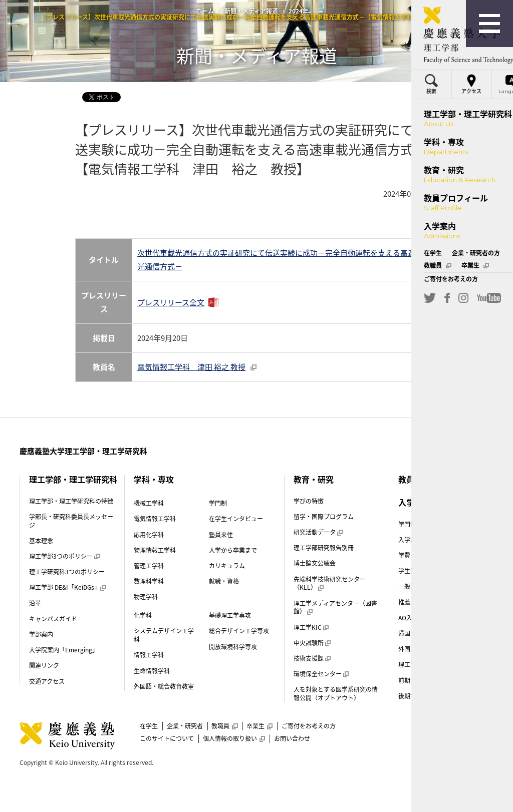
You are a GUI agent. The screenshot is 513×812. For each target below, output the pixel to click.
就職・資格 (224, 581)
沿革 (35, 603)
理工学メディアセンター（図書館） (335, 607)
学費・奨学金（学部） (428, 555)
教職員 (224, 726)
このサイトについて (167, 738)
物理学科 (146, 597)
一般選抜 (414, 586)
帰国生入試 (417, 633)
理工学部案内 (416, 664)
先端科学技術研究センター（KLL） (330, 583)
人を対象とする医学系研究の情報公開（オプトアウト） (336, 694)
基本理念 (41, 541)
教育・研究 (314, 479)
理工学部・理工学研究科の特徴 (71, 501)
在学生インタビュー (236, 519)
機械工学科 (149, 503)
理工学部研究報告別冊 (324, 548)
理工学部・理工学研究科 (73, 479)
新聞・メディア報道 (251, 11)
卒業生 (260, 726)
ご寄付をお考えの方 (309, 726)
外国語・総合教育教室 (164, 686)
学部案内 (41, 634)
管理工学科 (149, 566)
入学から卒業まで (233, 550)
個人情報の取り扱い (234, 738)
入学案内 (414, 502)
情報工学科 (149, 655)
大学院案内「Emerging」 (64, 650)
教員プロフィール (430, 479)
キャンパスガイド (53, 619)
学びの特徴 (309, 501)
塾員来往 (221, 535)
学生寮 (411, 571)
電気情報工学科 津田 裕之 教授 (197, 367)
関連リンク (44, 665)
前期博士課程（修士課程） (434, 680)
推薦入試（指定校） (429, 602)
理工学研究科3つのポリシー (67, 572)
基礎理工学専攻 (230, 615)
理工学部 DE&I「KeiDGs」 (67, 587)
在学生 (149, 726)
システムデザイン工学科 (164, 635)
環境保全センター (321, 674)
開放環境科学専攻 (233, 647)
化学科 (143, 615)
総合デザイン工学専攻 (239, 631)
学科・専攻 (154, 479)
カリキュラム (227, 566)
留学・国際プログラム (324, 517)
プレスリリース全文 (171, 302)
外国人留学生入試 (426, 649)
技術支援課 (312, 658)
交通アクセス (47, 681)
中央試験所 (312, 643)
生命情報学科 (152, 671)
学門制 (218, 503)
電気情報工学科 (155, 519)
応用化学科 (149, 535)
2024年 (299, 11)
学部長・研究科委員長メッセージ (71, 521)
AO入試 (412, 618)
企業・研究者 (185, 726)
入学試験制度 (420, 540)
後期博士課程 (416, 696)
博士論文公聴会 (315, 563)
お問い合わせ (292, 738)
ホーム (205, 11)
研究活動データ (318, 532)
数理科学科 (149, 581)
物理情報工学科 (155, 550)
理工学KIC (311, 627)
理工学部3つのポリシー (64, 556)
